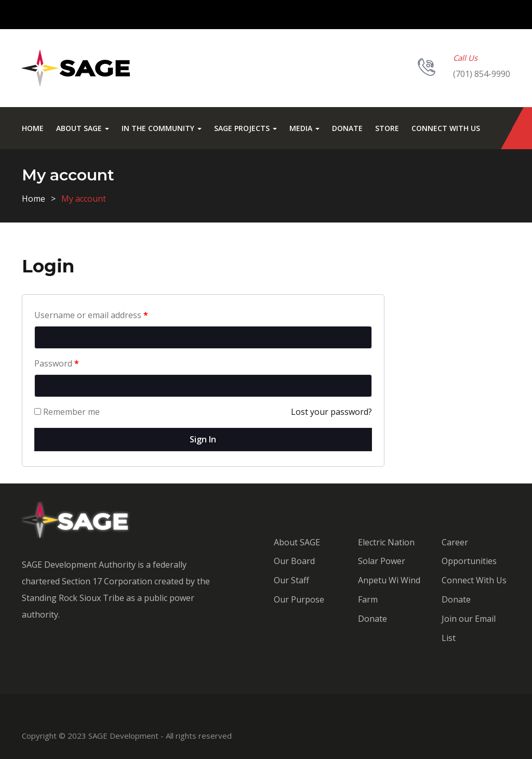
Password (57, 363)
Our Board (294, 561)
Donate (347, 128)
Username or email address (91, 315)
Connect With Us (446, 128)
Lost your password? (331, 412)
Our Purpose (299, 599)
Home (33, 128)
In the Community (162, 128)
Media (304, 128)
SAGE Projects (245, 128)
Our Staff (291, 580)
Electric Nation (386, 542)
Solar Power (382, 561)
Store (387, 128)
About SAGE (83, 128)
